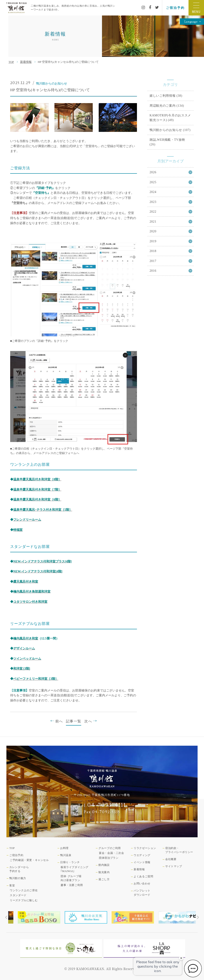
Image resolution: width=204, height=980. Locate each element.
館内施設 (104, 865)
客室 (12, 886)
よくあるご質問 (143, 876)
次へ (91, 721)
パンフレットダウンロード (142, 893)
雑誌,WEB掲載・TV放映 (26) (167, 142)
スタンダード (18, 895)
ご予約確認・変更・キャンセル (29, 860)
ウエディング (142, 855)
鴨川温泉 (66, 855)
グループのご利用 (110, 848)
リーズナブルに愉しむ (24, 900)
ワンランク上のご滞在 (24, 890)
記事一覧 (74, 721)
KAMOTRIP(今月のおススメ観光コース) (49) (170, 118)
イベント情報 (142, 862)
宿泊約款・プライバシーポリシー (179, 850)
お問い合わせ (142, 884)
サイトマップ (174, 866)
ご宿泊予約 (175, 8)
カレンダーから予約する (19, 869)
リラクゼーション (145, 848)
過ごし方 (104, 879)
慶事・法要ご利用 (72, 885)
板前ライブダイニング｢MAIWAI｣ (75, 869)
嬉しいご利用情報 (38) (166, 96)
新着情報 (26, 62)
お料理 (64, 848)
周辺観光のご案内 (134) (167, 106)
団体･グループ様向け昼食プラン (71, 878)
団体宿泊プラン (109, 858)
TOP (11, 62)
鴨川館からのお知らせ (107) (170, 130)
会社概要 (171, 859)
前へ (56, 721)
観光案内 (104, 872)
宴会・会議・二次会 (111, 853)
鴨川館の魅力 (18, 878)
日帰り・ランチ (70, 862)
